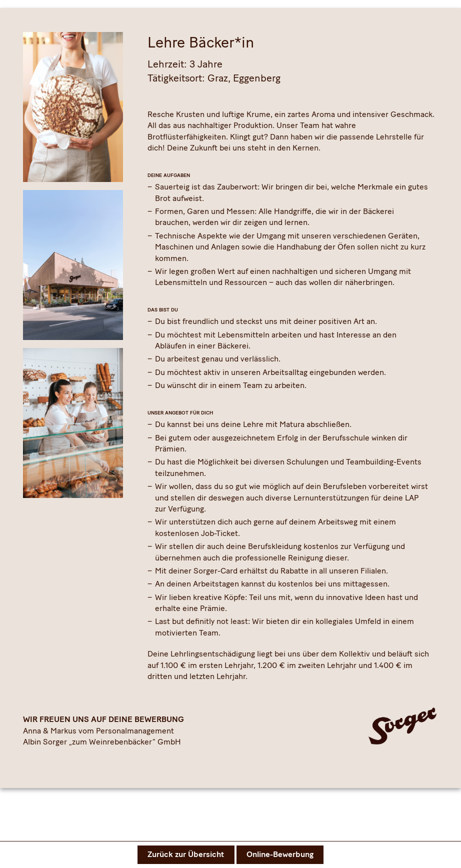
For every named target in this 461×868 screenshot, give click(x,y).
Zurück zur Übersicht (186, 854)
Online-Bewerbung (280, 854)
